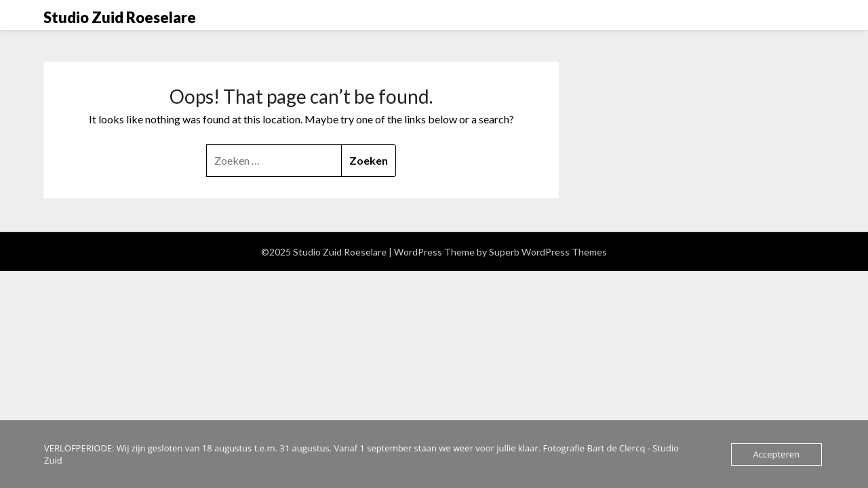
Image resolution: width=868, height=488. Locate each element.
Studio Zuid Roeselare (120, 17)
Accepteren (776, 454)
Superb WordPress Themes (548, 252)
